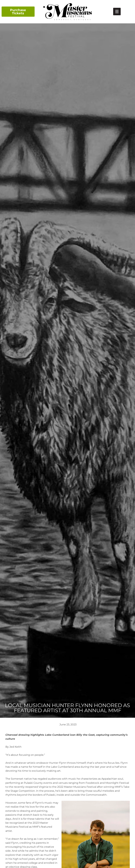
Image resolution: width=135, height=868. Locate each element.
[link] (117, 12)
